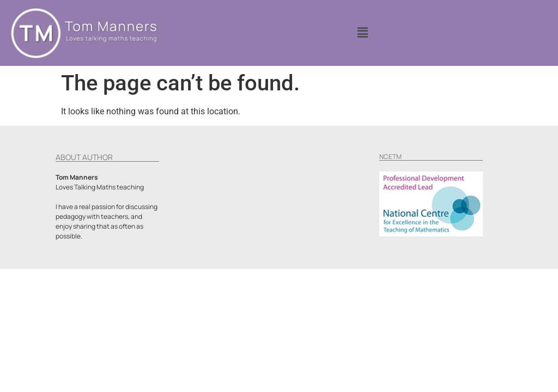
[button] (362, 33)
